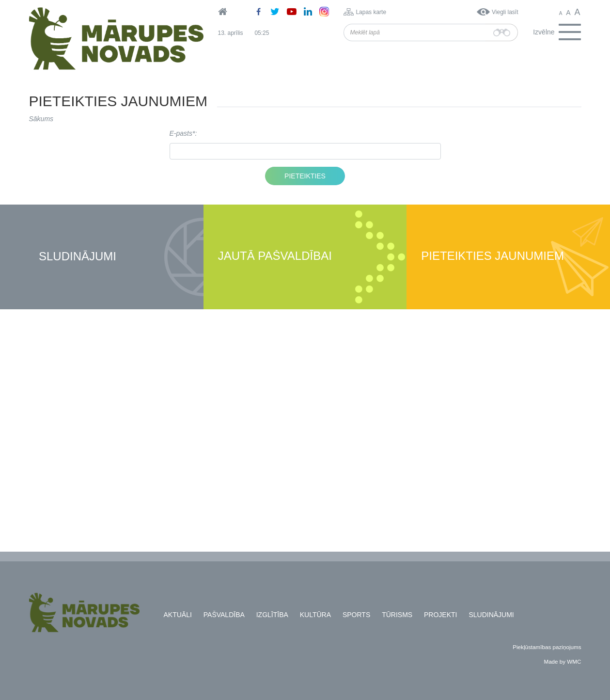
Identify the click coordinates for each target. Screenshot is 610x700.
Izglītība (272, 615)
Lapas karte (371, 12)
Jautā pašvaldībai (275, 256)
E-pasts (181, 133)
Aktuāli (178, 615)
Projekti (440, 615)
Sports (356, 615)
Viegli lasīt (505, 12)
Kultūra (315, 615)
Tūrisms (397, 615)
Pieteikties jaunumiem (493, 256)
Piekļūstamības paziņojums (547, 647)
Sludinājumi (78, 257)
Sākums (41, 119)
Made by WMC (562, 661)
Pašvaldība (224, 615)
